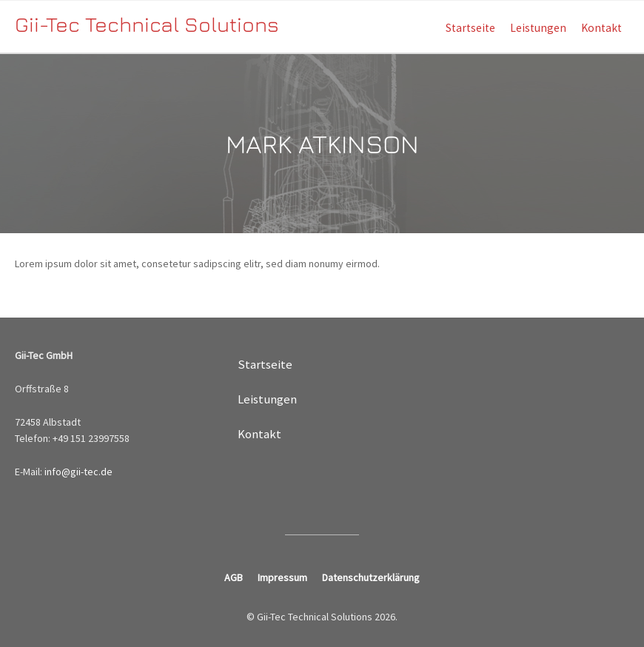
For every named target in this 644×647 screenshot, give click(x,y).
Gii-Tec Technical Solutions (147, 24)
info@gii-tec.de (78, 472)
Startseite (470, 28)
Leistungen (538, 28)
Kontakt (601, 28)
